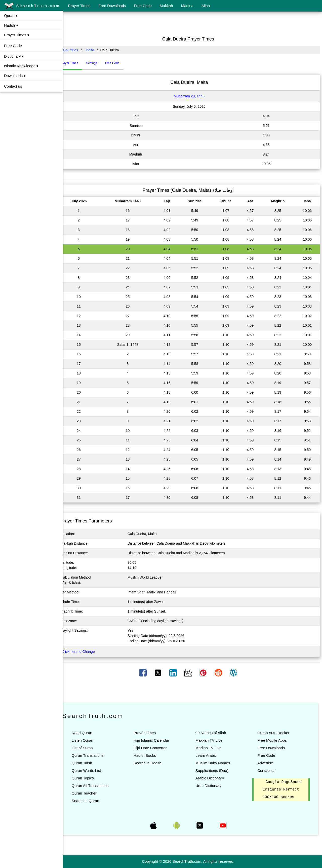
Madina (187, 6)
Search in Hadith (154, 763)
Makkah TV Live (213, 740)
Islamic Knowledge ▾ (21, 66)
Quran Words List (95, 770)
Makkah (166, 6)
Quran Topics (91, 778)
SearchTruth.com (32, 6)
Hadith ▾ (11, 25)
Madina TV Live (213, 748)
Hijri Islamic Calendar (158, 740)
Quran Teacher (93, 793)
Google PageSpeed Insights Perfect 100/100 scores (283, 790)
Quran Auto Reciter (275, 733)
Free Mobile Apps (274, 740)
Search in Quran (94, 801)
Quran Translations (96, 755)
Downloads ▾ (15, 76)
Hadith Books (151, 755)
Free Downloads (112, 6)
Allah (206, 6)
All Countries (77, 50)
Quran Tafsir (90, 763)
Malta (98, 50)
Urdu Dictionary (213, 786)
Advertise (267, 763)
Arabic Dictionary (214, 778)
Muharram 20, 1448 (193, 96)
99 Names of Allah (215, 733)
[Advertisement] (192, 23)
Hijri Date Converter (156, 748)
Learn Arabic (210, 755)
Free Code (143, 6)
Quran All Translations (99, 786)
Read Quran (91, 733)
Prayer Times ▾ (17, 35)
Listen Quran (91, 740)
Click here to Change (87, 652)
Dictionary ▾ (14, 56)
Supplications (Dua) (216, 770)
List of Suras (91, 748)
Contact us (13, 86)
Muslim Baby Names (217, 763)
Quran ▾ (11, 15)
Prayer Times (79, 6)
